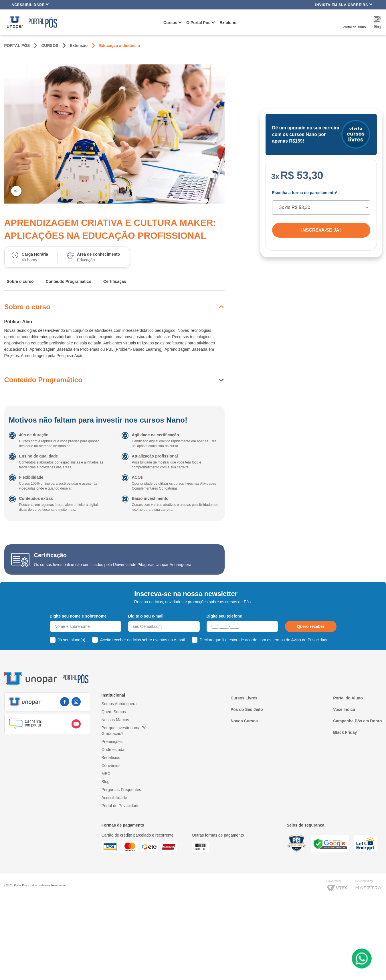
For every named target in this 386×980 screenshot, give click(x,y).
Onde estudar (114, 750)
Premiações (112, 742)
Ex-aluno (228, 23)
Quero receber (311, 626)
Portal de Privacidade (121, 806)
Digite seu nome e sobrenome (78, 616)
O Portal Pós (198, 23)
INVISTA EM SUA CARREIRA (344, 4)
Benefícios (111, 758)
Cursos (170, 23)
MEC (106, 774)
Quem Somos (114, 712)
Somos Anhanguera (119, 704)
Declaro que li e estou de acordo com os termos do (264, 640)
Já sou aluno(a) (72, 640)
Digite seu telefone (224, 616)
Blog (106, 782)
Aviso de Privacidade (310, 640)
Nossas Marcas (115, 720)
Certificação (115, 281)
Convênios (111, 766)
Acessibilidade (30, 4)
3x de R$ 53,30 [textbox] (295, 207)
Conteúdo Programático (69, 281)
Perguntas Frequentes (121, 790)
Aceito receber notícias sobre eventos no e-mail (142, 640)
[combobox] (321, 208)
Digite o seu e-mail (146, 616)
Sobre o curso (20, 281)
